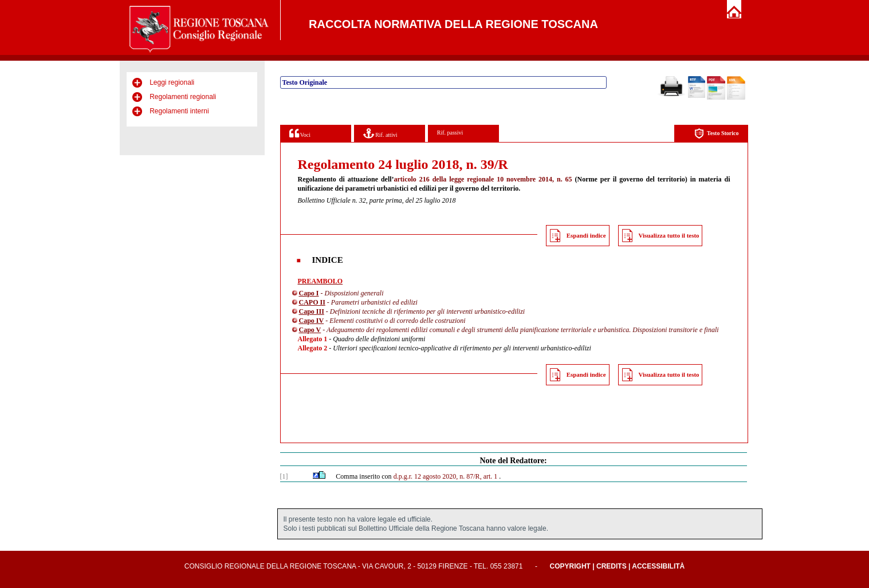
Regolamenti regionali (183, 97)
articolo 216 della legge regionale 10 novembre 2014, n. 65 (483, 179)
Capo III (312, 311)
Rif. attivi (380, 133)
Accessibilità (658, 566)
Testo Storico (716, 134)
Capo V (310, 330)
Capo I (309, 293)
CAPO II (312, 302)
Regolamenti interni (179, 111)
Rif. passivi (450, 133)
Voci (300, 133)
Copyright (570, 566)
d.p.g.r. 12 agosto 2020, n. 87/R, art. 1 (446, 476)
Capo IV (312, 321)
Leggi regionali (172, 82)
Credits (612, 566)
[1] (284, 476)
